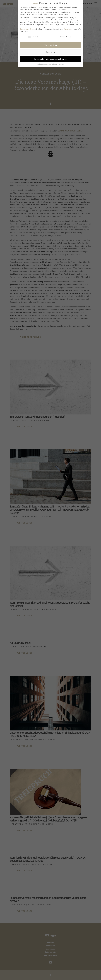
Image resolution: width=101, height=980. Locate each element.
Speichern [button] (51, 52)
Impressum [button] (61, 64)
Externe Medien (64, 37)
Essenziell (33, 37)
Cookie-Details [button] (41, 64)
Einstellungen (69, 29)
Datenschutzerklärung (27, 29)
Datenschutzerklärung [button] (52, 64)
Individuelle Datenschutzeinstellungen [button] (51, 59)
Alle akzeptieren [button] (51, 45)
